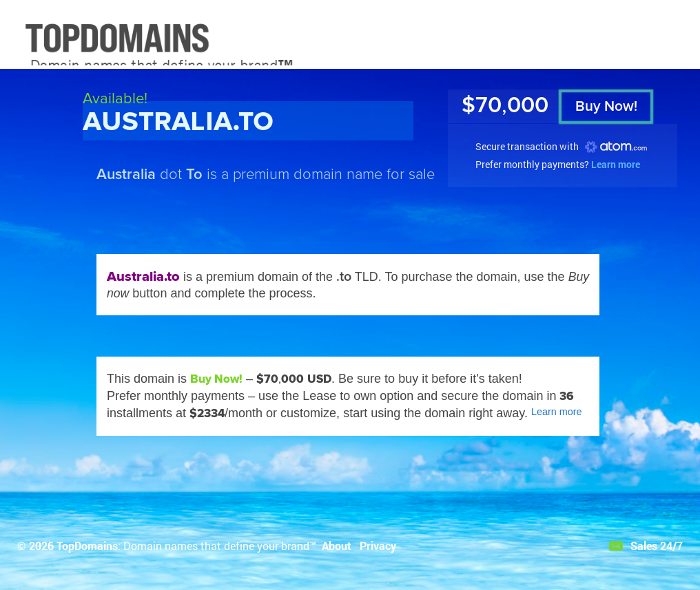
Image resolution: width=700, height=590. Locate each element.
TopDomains (87, 546)
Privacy (378, 546)
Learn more (616, 164)
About (337, 546)
